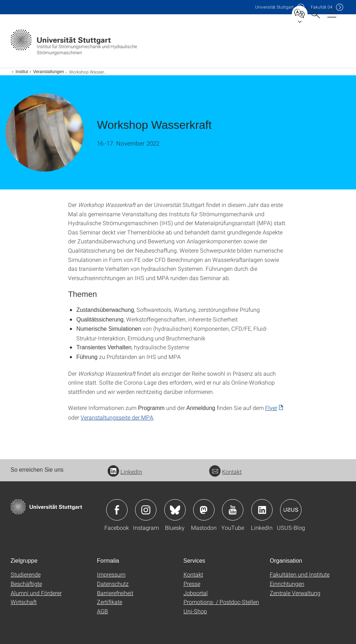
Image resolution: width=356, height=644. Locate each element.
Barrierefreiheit (115, 593)
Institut (22, 72)
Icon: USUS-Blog (291, 510)
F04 (322, 7)
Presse (192, 584)
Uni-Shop (195, 611)
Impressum (111, 574)
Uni (274, 7)
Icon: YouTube (233, 510)
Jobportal (196, 593)
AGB (102, 611)
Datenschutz (113, 584)
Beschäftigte (26, 584)
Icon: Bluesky (175, 510)
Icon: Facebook (117, 510)
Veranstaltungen (49, 72)
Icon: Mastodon (204, 510)
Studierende (26, 574)
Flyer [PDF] (271, 408)
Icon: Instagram (146, 510)
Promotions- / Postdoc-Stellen (221, 602)
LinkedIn (125, 471)
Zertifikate (110, 602)
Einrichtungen (287, 584)
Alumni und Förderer (36, 593)
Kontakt (225, 471)
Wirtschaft (24, 602)
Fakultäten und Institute (300, 574)
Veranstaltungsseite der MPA (117, 417)
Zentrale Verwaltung (295, 593)
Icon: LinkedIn (262, 510)
